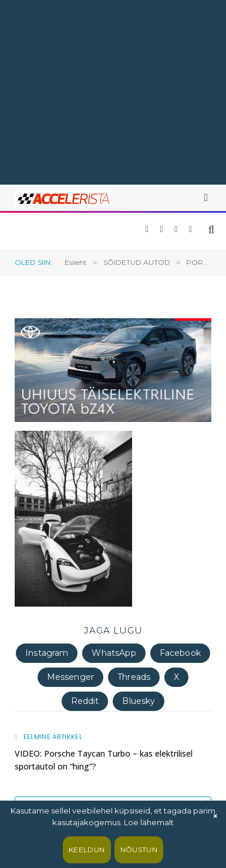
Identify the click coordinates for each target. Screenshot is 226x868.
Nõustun (139, 850)
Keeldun (87, 850)
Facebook (180, 653)
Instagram (47, 653)
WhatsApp (114, 653)
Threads (134, 677)
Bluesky (139, 701)
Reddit (85, 701)
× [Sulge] (215, 816)
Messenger (70, 677)
